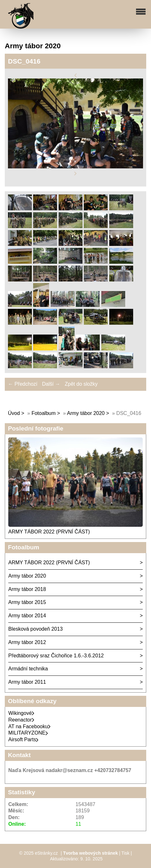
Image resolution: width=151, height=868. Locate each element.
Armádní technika (28, 669)
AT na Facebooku (29, 726)
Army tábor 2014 (27, 616)
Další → (51, 384)
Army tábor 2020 (86, 413)
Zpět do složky (81, 384)
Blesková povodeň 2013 (36, 629)
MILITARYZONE (28, 733)
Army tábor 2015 (27, 602)
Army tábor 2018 (27, 589)
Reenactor (21, 720)
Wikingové (21, 713)
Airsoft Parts (23, 739)
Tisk (125, 853)
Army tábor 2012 (27, 642)
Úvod (14, 413)
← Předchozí (23, 384)
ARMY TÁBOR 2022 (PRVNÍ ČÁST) (49, 532)
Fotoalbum (44, 413)
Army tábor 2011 (27, 682)
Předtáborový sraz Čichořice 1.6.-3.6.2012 (56, 656)
